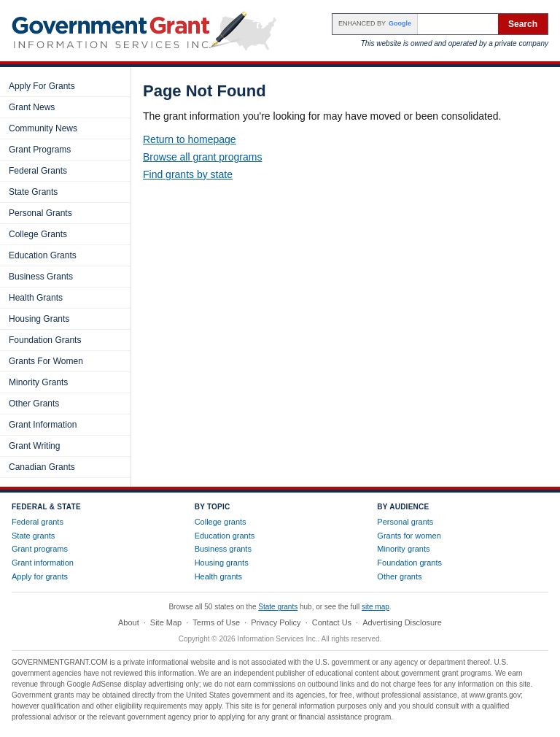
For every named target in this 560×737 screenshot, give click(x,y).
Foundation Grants (45, 340)
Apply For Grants (42, 86)
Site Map (166, 622)
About (129, 622)
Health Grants (36, 298)
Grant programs (40, 549)
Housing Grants (39, 319)
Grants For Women (46, 361)
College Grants (38, 234)
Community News (43, 128)
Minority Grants (38, 382)
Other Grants (34, 404)
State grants (33, 536)
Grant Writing (34, 446)
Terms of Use (216, 622)
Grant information (43, 563)
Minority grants (403, 549)
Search (523, 24)
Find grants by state (188, 174)
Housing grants (222, 563)
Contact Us (332, 622)
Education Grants (43, 255)
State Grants (33, 192)
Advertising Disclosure (402, 622)
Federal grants (38, 522)
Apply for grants (40, 576)
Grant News (32, 107)
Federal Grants (38, 171)
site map (376, 607)
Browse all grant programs (202, 157)
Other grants (399, 576)
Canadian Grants (42, 467)
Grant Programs (40, 150)
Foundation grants (409, 563)
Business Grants (41, 277)
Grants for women (409, 536)
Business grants (223, 549)
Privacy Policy (276, 622)
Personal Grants (40, 213)
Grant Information (43, 425)
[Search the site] (458, 24)
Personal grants (405, 522)
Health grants (218, 576)
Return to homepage (190, 139)
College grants (221, 522)
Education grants (225, 536)
